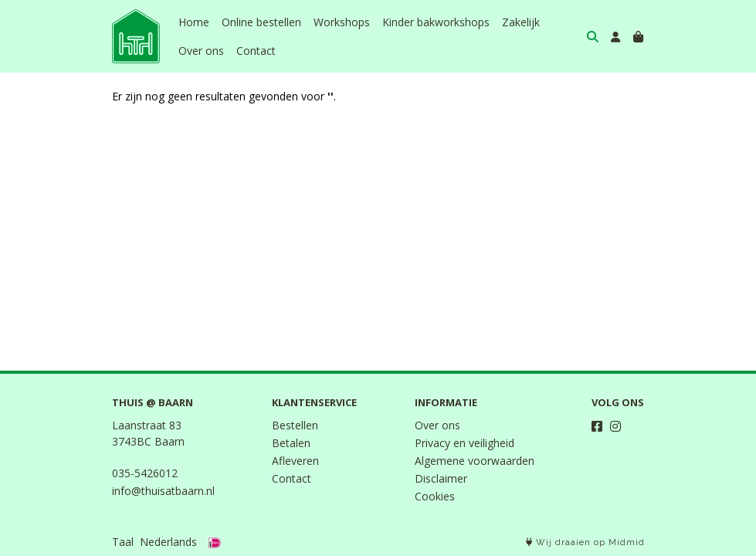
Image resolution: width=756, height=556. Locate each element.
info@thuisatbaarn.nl (163, 491)
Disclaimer (441, 478)
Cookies (435, 496)
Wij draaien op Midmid (585, 542)
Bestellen (295, 425)
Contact (256, 51)
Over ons (201, 51)
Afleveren (295, 461)
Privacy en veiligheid (464, 443)
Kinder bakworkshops (436, 22)
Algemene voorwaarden (475, 461)
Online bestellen (261, 22)
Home (194, 22)
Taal (123, 542)
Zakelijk (521, 22)
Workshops (342, 22)
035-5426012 (145, 473)
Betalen (291, 443)
